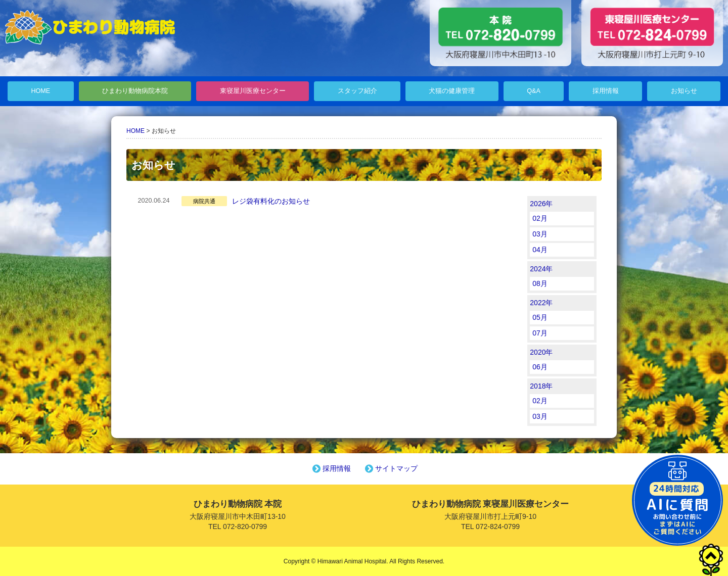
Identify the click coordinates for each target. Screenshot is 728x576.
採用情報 (606, 91)
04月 (540, 250)
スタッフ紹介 (357, 91)
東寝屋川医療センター (253, 91)
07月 (540, 333)
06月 (540, 367)
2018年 (541, 386)
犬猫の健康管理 (452, 91)
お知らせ (684, 91)
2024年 (541, 269)
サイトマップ (390, 468)
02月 (540, 218)
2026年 (541, 204)
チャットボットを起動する (677, 500)
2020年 (541, 352)
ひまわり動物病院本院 (135, 91)
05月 (540, 317)
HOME (40, 91)
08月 (540, 283)
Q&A (534, 91)
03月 (540, 234)
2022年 (541, 303)
